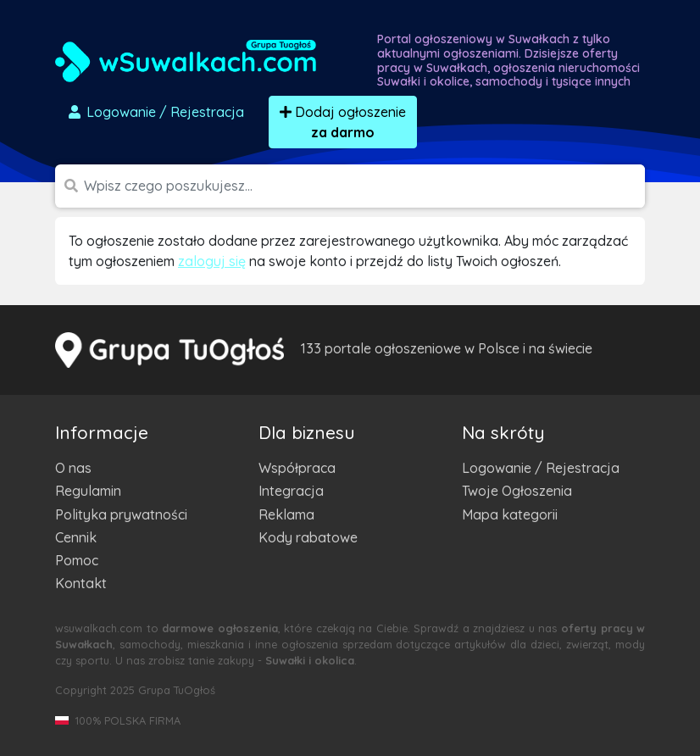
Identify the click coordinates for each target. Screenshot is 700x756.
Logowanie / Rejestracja (541, 468)
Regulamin (88, 491)
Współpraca (297, 468)
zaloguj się (212, 261)
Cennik (76, 537)
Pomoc (77, 560)
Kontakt (81, 583)
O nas (73, 468)
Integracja (291, 491)
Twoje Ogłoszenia (517, 491)
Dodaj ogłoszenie (343, 122)
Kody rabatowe (308, 537)
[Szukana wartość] (364, 186)
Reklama (286, 514)
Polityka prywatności (121, 514)
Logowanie (155, 112)
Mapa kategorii (510, 514)
